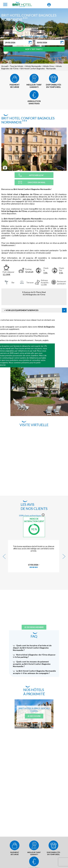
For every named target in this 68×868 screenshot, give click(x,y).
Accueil (5, 66)
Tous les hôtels (17, 66)
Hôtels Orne (48, 66)
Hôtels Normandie (33, 66)
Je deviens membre (34, 627)
